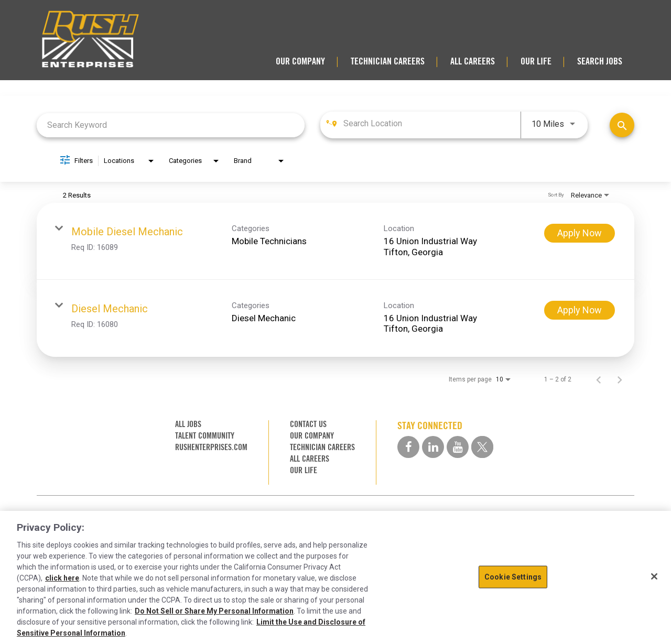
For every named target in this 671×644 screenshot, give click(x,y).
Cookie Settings (513, 577)
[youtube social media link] (458, 447)
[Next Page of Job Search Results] (620, 379)
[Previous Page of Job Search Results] (599, 379)
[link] (335, 241)
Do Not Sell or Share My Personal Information (214, 611)
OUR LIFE (536, 61)
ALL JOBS (188, 424)
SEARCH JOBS (600, 61)
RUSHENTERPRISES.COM (211, 447)
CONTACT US (308, 424)
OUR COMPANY (300, 61)
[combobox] (171, 125)
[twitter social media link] (482, 447)
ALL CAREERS (473, 61)
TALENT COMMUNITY (205, 436)
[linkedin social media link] (433, 447)
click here (62, 578)
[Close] (654, 576)
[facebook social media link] (408, 447)
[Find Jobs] (622, 125)
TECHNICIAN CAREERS (388, 61)
